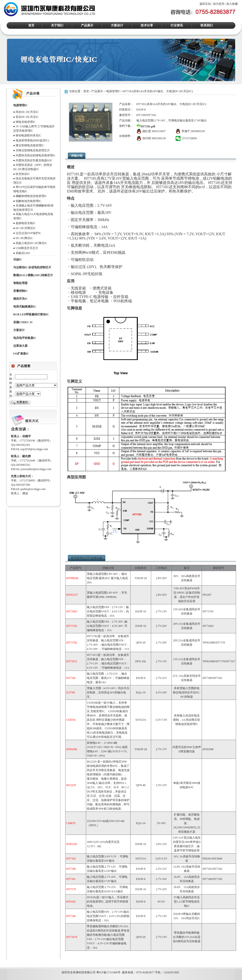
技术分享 (147, 25)
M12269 (5, 963)
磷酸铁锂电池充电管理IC (31, 196)
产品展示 (87, 25)
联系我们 (207, 25)
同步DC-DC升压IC (27, 112)
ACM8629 (25, 963)
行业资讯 (177, 25)
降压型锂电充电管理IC (30, 145)
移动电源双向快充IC (28, 135)
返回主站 (205, 4)
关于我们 (57, 25)
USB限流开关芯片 (27, 248)
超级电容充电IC (26, 223)
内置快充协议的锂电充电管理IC (36, 155)
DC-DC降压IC (24, 238)
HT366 (14, 963)
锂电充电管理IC (26, 122)
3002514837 (159, 131)
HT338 (36, 963)
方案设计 (117, 25)
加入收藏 (232, 4)
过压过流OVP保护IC (28, 233)
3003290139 (159, 138)
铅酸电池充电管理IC (28, 201)
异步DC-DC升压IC (27, 117)
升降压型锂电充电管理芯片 (33, 150)
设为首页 (219, 4)
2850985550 (198, 131)
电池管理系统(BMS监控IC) (32, 140)
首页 (31, 25)
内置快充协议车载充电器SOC (34, 160)
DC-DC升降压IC (26, 228)
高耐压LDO (23, 253)
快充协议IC (23, 174)
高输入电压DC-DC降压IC (31, 243)
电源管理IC (113, 91)
